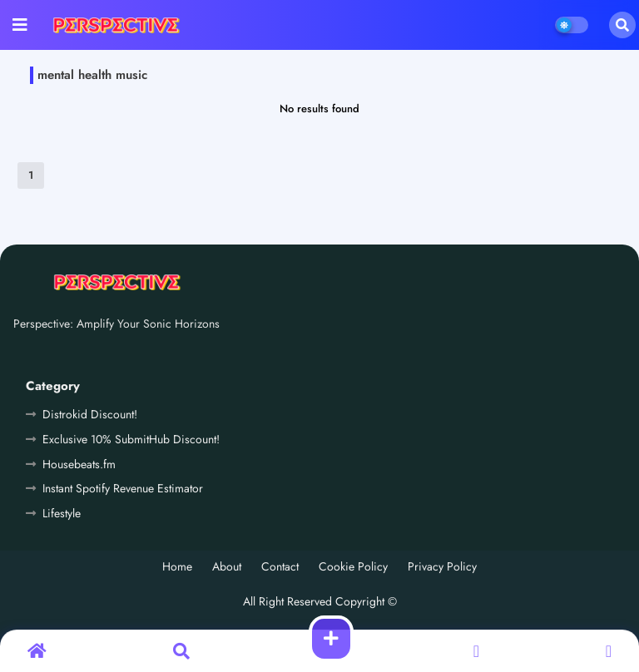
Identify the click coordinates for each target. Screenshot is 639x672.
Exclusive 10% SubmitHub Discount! (131, 439)
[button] (622, 25)
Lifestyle (62, 513)
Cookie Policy (353, 567)
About (227, 567)
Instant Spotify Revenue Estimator (123, 488)
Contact (280, 567)
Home (177, 567)
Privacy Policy (442, 567)
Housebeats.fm (79, 464)
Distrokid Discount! (90, 414)
